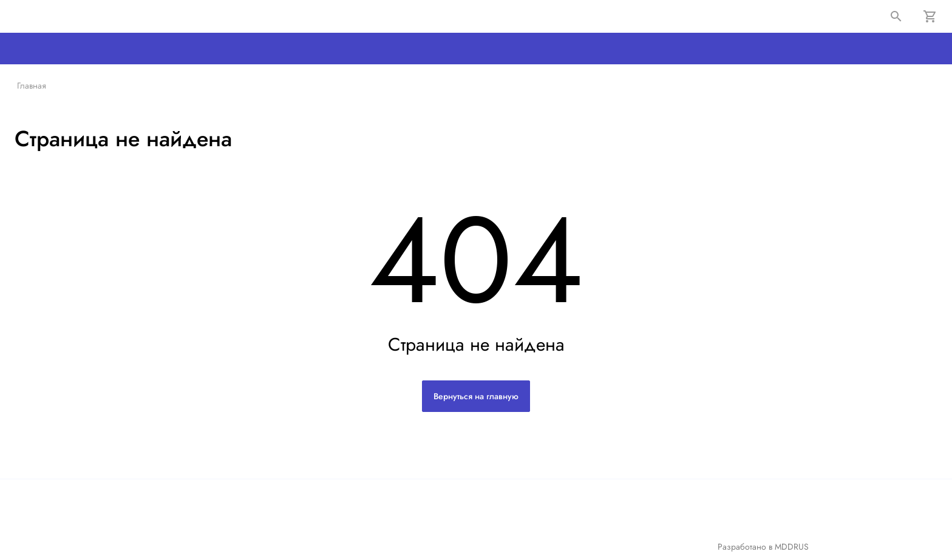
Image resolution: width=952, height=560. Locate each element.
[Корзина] (930, 16)
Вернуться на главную (476, 396)
